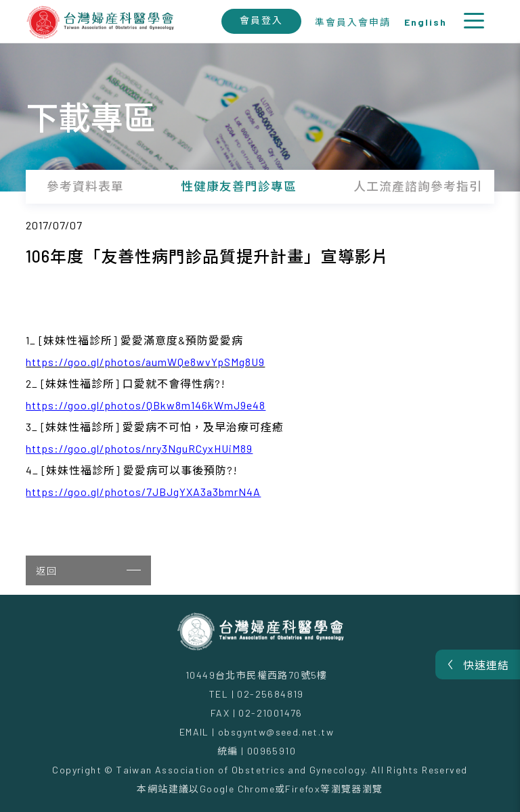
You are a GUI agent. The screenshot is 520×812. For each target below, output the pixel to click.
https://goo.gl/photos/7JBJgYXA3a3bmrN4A (143, 492)
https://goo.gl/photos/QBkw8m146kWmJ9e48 (146, 405)
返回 (88, 571)
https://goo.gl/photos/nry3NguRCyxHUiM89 (139, 448)
